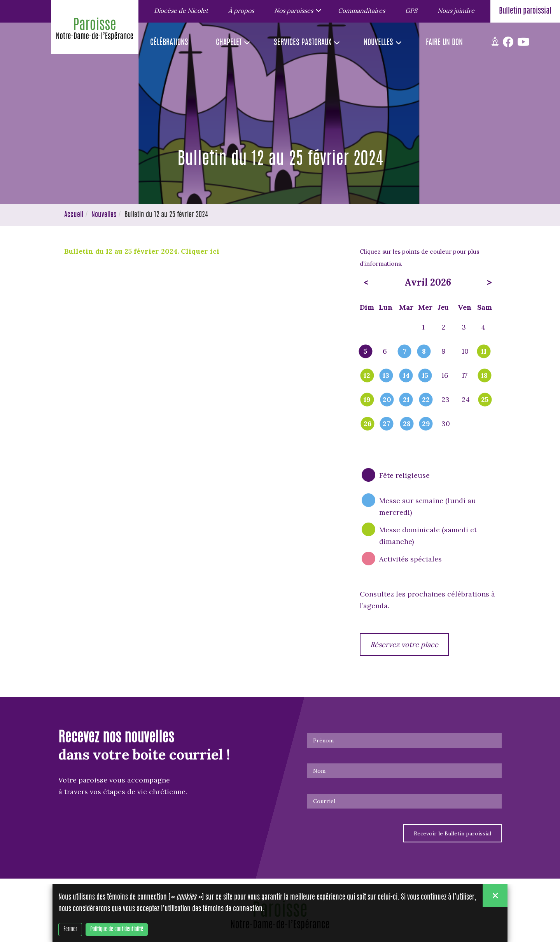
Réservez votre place (404, 645)
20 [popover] (387, 400)
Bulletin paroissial (525, 11)
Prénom (323, 740)
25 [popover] (485, 400)
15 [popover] (425, 376)
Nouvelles (104, 215)
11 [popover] (484, 352)
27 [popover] (386, 424)
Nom (319, 771)
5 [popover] (365, 352)
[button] (296, 10)
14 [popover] (406, 376)
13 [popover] (386, 376)
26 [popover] (367, 424)
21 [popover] (406, 400)
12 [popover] (367, 376)
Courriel (324, 801)
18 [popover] (484, 376)
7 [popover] (405, 352)
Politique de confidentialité (117, 930)
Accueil (74, 215)
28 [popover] (407, 424)
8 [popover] (424, 352)
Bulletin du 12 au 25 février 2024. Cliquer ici (143, 251)
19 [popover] (367, 400)
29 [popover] (426, 424)
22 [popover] (426, 400)
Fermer (70, 930)
